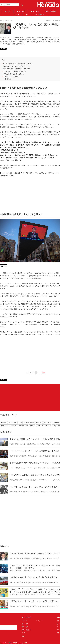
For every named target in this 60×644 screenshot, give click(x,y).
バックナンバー (40, 15)
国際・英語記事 (50, 11)
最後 (43, 373)
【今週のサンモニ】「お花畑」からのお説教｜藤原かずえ (34, 601)
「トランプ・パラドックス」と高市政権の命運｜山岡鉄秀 (34, 451)
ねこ (27, 15)
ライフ (17, 15)
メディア (7, 11)
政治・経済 (21, 11)
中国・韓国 (35, 11)
